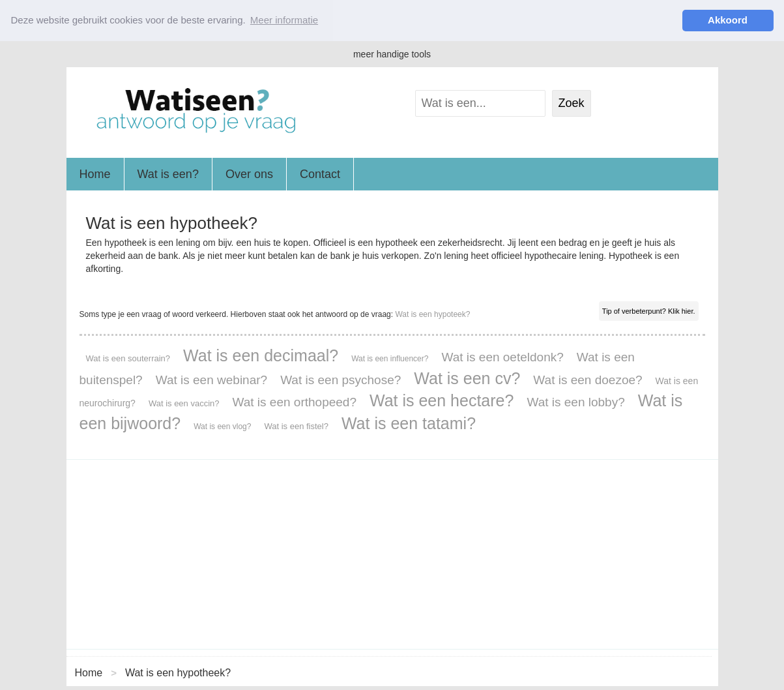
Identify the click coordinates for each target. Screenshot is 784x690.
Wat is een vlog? (222, 426)
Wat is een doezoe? (588, 379)
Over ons (249, 173)
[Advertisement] (392, 554)
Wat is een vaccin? (184, 403)
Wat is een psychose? (341, 379)
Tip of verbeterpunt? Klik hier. (649, 310)
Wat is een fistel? (296, 426)
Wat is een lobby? (575, 401)
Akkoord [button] (728, 20)
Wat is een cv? (467, 378)
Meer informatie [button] (284, 20)
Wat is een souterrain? (128, 358)
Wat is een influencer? (390, 358)
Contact (320, 173)
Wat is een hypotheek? (178, 672)
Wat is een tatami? (409, 423)
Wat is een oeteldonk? (502, 356)
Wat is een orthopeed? (295, 401)
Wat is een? (168, 173)
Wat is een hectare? (442, 400)
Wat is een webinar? (211, 379)
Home (95, 173)
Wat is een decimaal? (261, 355)
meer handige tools (392, 53)
